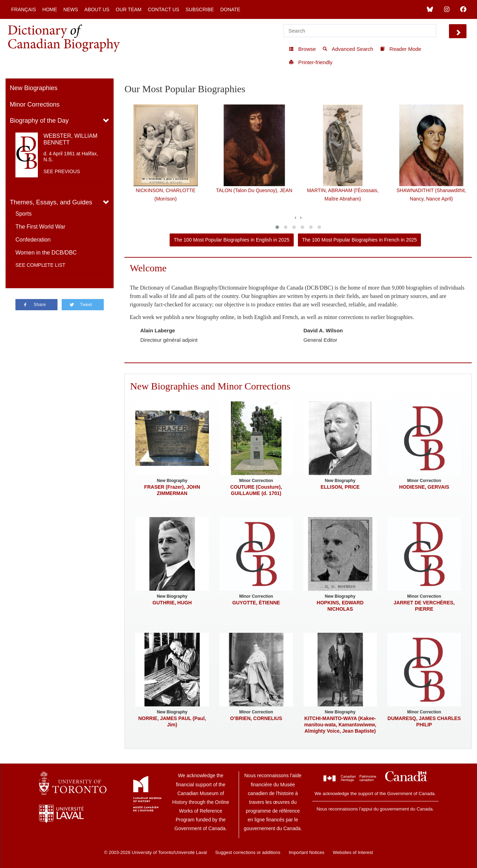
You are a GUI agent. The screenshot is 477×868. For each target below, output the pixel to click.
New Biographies (34, 88)
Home (50, 9)
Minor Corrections (35, 104)
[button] (277, 227)
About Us (97, 9)
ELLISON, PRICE (340, 487)
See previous (62, 171)
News (71, 9)
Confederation (33, 240)
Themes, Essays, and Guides (51, 202)
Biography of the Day (39, 121)
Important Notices (307, 852)
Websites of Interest (353, 852)
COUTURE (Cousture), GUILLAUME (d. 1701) (256, 490)
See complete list (40, 265)
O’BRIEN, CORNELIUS (256, 718)
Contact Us (164, 9)
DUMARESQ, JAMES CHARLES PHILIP (424, 721)
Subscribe (200, 9)
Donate (230, 9)
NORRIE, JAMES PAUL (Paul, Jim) (172, 721)
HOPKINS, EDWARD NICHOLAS (340, 606)
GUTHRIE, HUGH (172, 603)
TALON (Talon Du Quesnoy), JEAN (254, 190)
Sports (23, 214)
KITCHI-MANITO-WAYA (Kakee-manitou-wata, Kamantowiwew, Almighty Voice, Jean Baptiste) (340, 725)
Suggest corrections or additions (248, 852)
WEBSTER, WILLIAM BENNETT (70, 139)
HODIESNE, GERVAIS (424, 487)
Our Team (129, 9)
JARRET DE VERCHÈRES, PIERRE (424, 606)
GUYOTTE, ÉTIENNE (256, 603)
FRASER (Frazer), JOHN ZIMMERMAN (172, 490)
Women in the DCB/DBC (46, 253)
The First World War (40, 227)
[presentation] (296, 217)
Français (24, 9)
